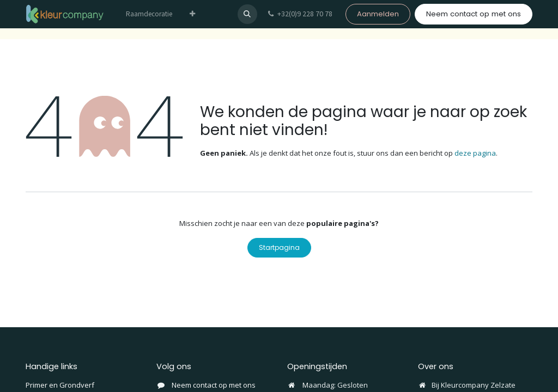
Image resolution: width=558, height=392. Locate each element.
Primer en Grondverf (60, 385)
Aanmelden (378, 14)
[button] (247, 14)
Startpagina (279, 247)
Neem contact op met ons (474, 14)
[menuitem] (149, 14)
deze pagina (475, 153)
